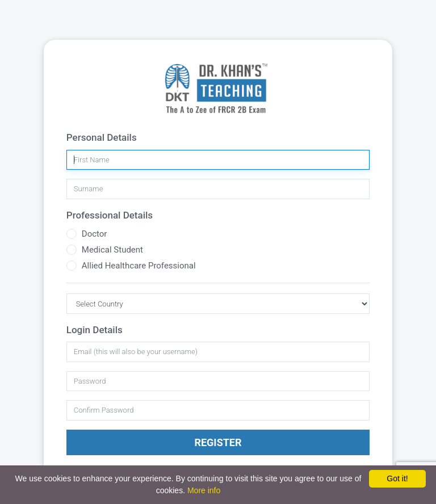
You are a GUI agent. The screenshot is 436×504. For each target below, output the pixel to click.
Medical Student (112, 250)
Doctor (95, 234)
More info (204, 490)
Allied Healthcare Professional (139, 266)
